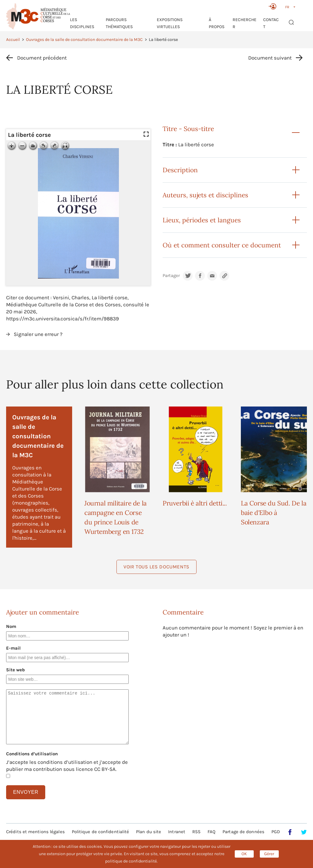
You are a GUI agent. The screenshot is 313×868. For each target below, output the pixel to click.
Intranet (177, 832)
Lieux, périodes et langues (202, 220)
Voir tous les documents (156, 567)
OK (244, 854)
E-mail (13, 648)
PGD (276, 832)
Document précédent (42, 58)
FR (287, 7)
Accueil (13, 40)
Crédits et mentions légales (35, 832)
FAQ (212, 832)
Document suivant (270, 58)
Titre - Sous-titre (188, 129)
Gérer (269, 854)
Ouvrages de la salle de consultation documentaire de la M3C (84, 40)
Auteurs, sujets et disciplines (205, 195)
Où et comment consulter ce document (222, 245)
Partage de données (243, 832)
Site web (15, 670)
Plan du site (149, 832)
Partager (171, 276)
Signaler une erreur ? (38, 334)
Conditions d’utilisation (32, 754)
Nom (11, 626)
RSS (196, 832)
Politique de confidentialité (101, 832)
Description (180, 170)
